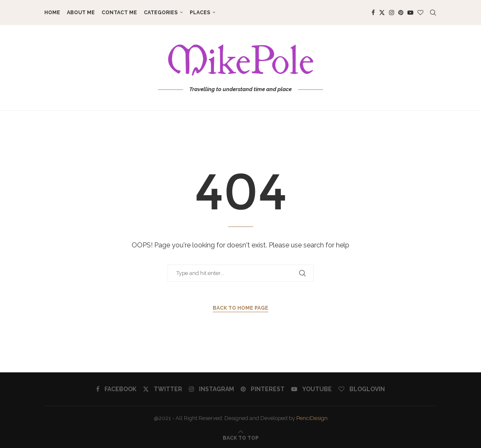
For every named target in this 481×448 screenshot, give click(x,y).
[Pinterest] (401, 13)
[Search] (433, 13)
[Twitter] (382, 13)
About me (81, 13)
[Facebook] (373, 13)
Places (200, 13)
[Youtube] (410, 13)
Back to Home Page (240, 308)
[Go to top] (241, 438)
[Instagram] (392, 13)
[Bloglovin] (420, 13)
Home (52, 13)
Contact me (119, 13)
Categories (161, 13)
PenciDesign (312, 418)
